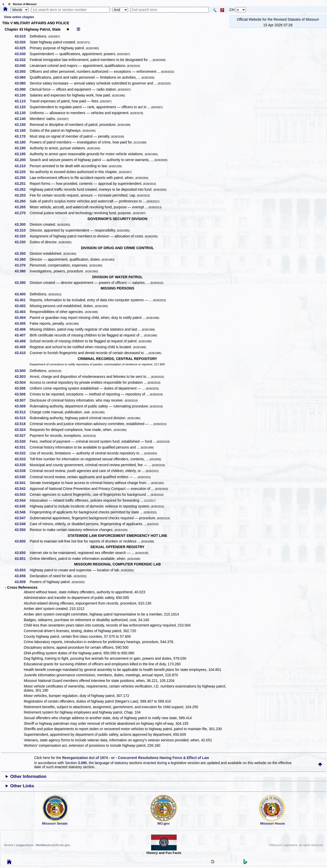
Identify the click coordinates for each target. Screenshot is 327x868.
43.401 (22, 300)
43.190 (22, 148)
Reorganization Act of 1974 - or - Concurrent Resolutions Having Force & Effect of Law (135, 758)
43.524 (22, 430)
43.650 (22, 553)
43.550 (22, 530)
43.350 (22, 254)
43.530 (22, 441)
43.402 (22, 306)
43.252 (22, 189)
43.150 (22, 125)
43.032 (22, 60)
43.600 (22, 541)
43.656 (22, 576)
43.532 (22, 453)
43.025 (22, 48)
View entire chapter (19, 17)
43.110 (22, 101)
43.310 (22, 230)
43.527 (22, 436)
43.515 (22, 418)
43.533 (22, 459)
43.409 (22, 347)
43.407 (22, 335)
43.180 (22, 142)
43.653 (22, 570)
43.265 (22, 207)
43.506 (22, 394)
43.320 (22, 236)
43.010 (22, 36)
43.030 (22, 54)
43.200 (22, 160)
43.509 (22, 406)
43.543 (22, 495)
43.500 (22, 371)
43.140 (22, 119)
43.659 (22, 582)
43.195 (22, 154)
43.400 (22, 294)
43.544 (22, 500)
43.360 (22, 259)
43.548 (22, 524)
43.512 (22, 412)
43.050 (22, 71)
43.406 (22, 329)
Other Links (22, 786)
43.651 (22, 559)
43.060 (22, 77)
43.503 (22, 377)
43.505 (22, 388)
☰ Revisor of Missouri (21, 4)
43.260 (22, 201)
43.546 (22, 512)
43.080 (22, 83)
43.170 (22, 136)
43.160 (22, 130)
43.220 (22, 172)
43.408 (22, 341)
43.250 (22, 178)
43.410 (22, 353)
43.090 (22, 89)
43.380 (22, 271)
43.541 (22, 483)
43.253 (22, 195)
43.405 (22, 323)
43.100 (22, 95)
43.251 (22, 184)
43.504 (22, 382)
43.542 (22, 489)
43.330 (22, 242)
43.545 (22, 506)
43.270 (22, 213)
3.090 (82, 763)
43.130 (22, 113)
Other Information (28, 776)
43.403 (22, 312)
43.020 (22, 42)
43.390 (22, 283)
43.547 (22, 518)
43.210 (22, 166)
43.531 (22, 447)
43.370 (22, 265)
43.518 (22, 424)
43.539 (22, 471)
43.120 (22, 107)
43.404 (22, 318)
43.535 (22, 465)
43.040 (22, 66)
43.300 (22, 224)
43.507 (22, 400)
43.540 (22, 477)
